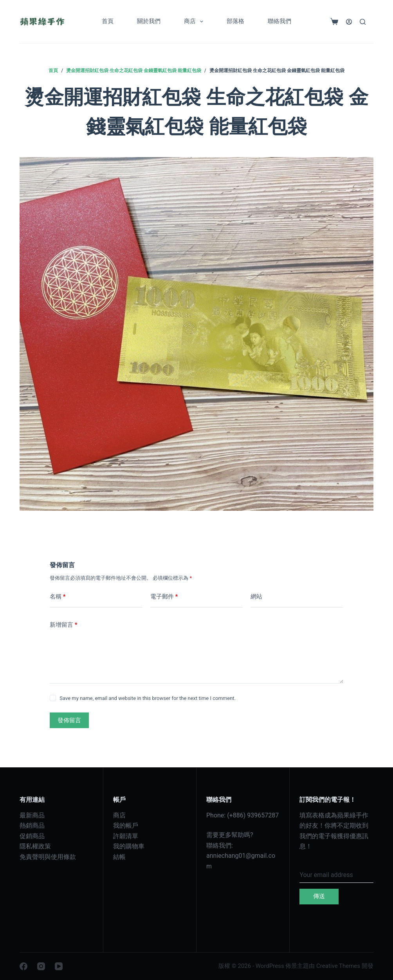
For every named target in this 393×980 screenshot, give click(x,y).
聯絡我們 (279, 21)
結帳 (119, 857)
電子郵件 (164, 597)
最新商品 (32, 815)
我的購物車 (129, 846)
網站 (256, 597)
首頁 (108, 21)
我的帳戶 (126, 825)
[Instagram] (41, 966)
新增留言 (64, 625)
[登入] (349, 22)
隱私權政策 (35, 846)
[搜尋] (363, 22)
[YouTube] (59, 966)
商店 (195, 22)
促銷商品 (32, 836)
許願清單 (126, 836)
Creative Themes (338, 966)
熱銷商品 (32, 825)
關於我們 (149, 21)
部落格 (235, 21)
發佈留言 (69, 720)
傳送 (319, 896)
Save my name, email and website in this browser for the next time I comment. (148, 698)
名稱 (58, 597)
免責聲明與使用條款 (48, 857)
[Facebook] (23, 966)
